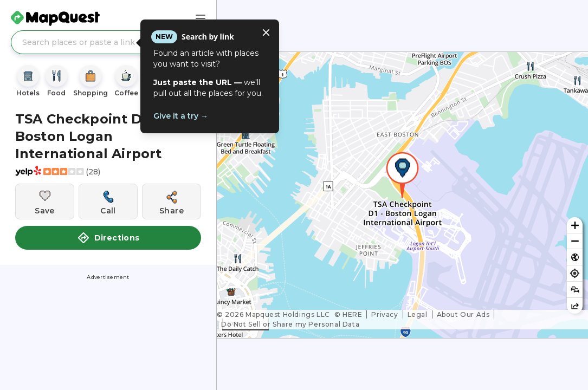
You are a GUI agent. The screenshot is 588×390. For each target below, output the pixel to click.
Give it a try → (181, 116)
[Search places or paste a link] (108, 42)
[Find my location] (575, 273)
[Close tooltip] (266, 32)
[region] (402, 195)
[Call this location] (108, 201)
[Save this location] (45, 201)
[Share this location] (172, 201)
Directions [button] (108, 238)
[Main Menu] (201, 18)
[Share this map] (575, 306)
